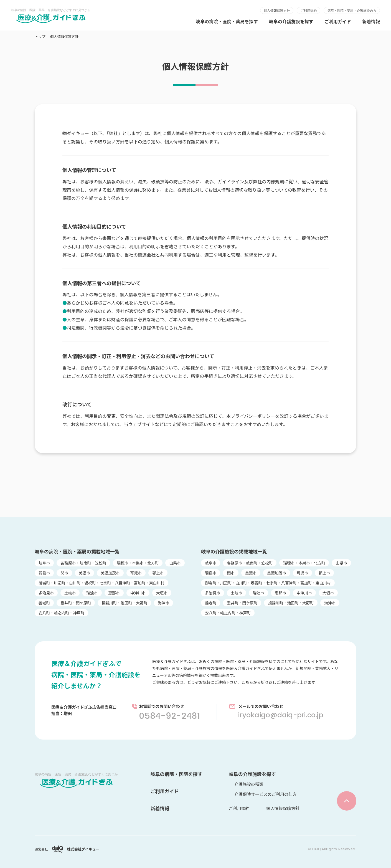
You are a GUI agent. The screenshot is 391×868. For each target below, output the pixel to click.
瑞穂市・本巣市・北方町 (138, 563)
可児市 (136, 573)
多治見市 (46, 593)
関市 (64, 573)
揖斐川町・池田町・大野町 (124, 603)
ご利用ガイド (338, 21)
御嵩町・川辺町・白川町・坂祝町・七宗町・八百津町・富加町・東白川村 (101, 583)
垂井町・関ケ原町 (76, 603)
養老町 (44, 603)
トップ (40, 36)
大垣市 (162, 593)
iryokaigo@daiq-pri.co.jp (281, 715)
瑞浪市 (92, 593)
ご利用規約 (309, 10)
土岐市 (70, 593)
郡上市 (158, 573)
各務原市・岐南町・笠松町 (83, 563)
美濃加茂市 (110, 573)
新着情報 (371, 21)
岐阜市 (44, 563)
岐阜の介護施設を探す (291, 21)
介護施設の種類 (249, 784)
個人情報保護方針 (277, 10)
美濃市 (84, 573)
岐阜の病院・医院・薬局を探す (227, 21)
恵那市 (114, 593)
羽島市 (44, 573)
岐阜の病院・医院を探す (177, 774)
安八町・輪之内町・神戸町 (61, 613)
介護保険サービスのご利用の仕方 (266, 794)
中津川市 (138, 593)
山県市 (175, 563)
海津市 (163, 603)
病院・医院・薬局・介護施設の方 (352, 10)
